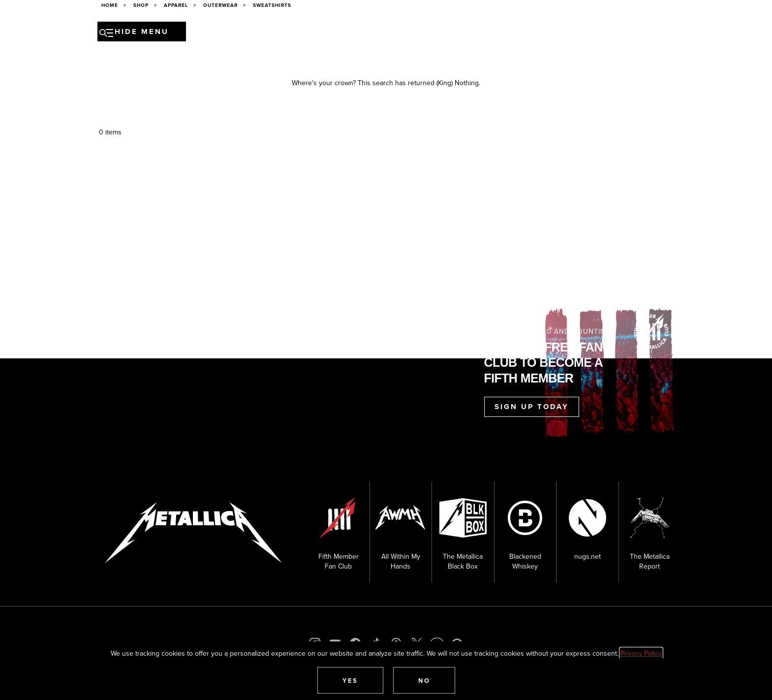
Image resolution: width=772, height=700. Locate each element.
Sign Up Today (532, 407)
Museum (433, 33)
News (264, 33)
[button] (350, 680)
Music (323, 33)
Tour (235, 33)
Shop (508, 33)
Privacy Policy (641, 653)
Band (293, 33)
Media (398, 33)
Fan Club (473, 33)
